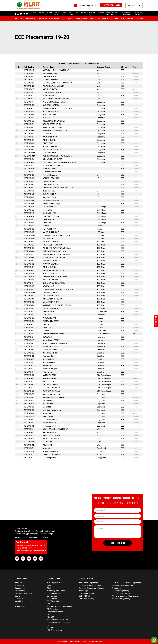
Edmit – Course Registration (112, 14)
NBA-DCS (140, 19)
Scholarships (20, 606)
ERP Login (71, 14)
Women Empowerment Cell (57, 620)
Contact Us (19, 599)
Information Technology (121, 593)
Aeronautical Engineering (88, 583)
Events (41, 13)
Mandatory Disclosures (56, 591)
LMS (65, 13)
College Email (57, 14)
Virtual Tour (134, 6)
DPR (49, 614)
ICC (48, 604)
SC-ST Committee (54, 601)
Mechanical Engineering (121, 599)
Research (114, 19)
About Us (18, 19)
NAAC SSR (130, 19)
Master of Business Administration (125, 596)
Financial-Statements (55, 612)
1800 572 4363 (92, 5)
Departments (30, 19)
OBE (16, 604)
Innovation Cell (81, 19)
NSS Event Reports (54, 630)
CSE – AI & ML (85, 596)
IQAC (123, 19)
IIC (48, 625)
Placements (68, 19)
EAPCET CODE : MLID (111, 5)
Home (34, 13)
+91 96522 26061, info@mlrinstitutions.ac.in (32, 537)
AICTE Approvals (53, 583)
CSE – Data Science (87, 593)
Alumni (49, 13)
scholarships (81, 13)
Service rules (52, 596)
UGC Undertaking (53, 593)
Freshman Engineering (121, 591)
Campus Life (95, 19)
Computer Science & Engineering (92, 585)
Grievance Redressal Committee (59, 606)
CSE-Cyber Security (87, 599)
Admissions (42, 19)
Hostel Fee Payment (139, 14)
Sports (105, 19)
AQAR (49, 588)
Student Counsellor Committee (59, 622)
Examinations (55, 19)
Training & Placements (23, 593)
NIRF (49, 585)
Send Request (118, 543)
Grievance (51, 628)
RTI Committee (53, 609)
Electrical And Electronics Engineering (126, 583)
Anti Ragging (52, 599)
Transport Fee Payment (126, 14)
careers (101, 13)
